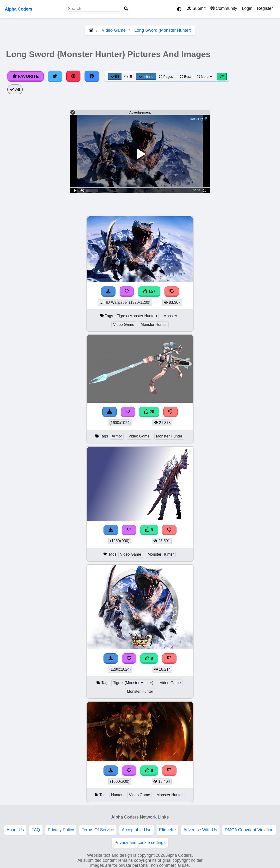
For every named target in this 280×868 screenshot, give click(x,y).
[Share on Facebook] (92, 76)
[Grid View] (115, 77)
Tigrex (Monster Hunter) (137, 316)
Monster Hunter (154, 325)
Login (247, 8)
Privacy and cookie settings (140, 843)
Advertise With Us (200, 830)
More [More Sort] (205, 77)
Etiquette (167, 830)
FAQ (36, 830)
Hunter (117, 795)
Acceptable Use (137, 830)
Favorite (26, 76)
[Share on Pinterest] (73, 76)
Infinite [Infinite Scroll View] (146, 77)
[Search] (126, 9)
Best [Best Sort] (185, 77)
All (15, 89)
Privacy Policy (61, 830)
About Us (15, 830)
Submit (196, 8)
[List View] (128, 77)
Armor (117, 436)
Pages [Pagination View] (166, 77)
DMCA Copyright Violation (249, 830)
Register (265, 8)
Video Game (114, 30)
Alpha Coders (18, 9)
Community (224, 8)
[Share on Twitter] (55, 76)
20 (149, 412)
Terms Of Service (98, 830)
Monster (170, 316)
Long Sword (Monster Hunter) (163, 30)
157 (149, 291)
